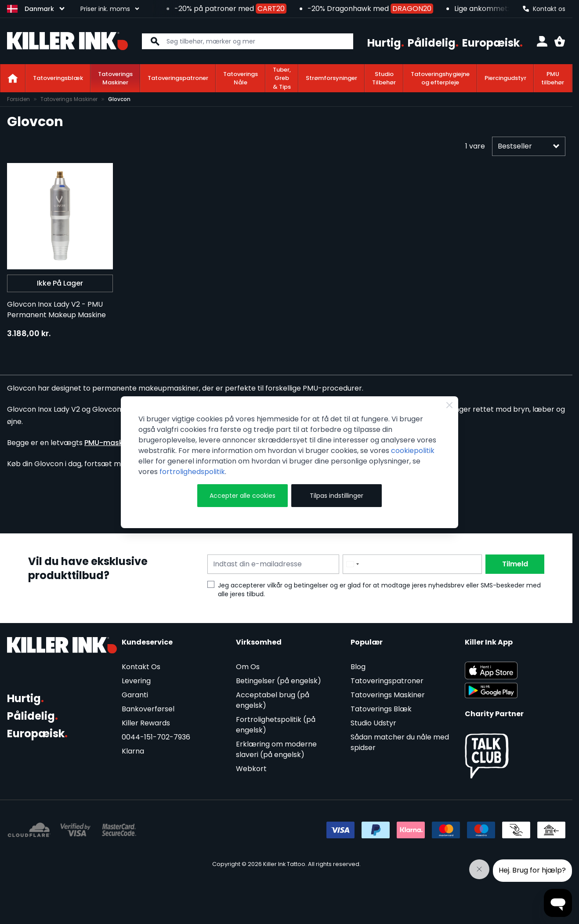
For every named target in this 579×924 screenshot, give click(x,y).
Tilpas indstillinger (337, 496)
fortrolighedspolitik (192, 472)
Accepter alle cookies (242, 496)
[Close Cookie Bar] (449, 405)
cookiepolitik (413, 451)
